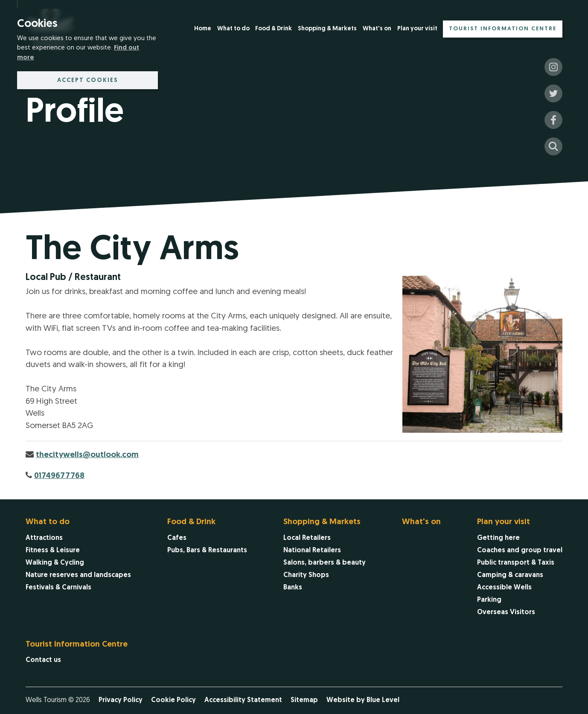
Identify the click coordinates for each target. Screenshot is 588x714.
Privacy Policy (121, 700)
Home (203, 29)
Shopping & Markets (327, 29)
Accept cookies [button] (88, 80)
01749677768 (59, 476)
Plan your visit (417, 29)
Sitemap (304, 700)
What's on (377, 29)
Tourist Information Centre (503, 29)
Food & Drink (274, 29)
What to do (233, 29)
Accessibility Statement (243, 700)
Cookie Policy (173, 700)
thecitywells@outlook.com (87, 455)
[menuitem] (203, 29)
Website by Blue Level (363, 700)
